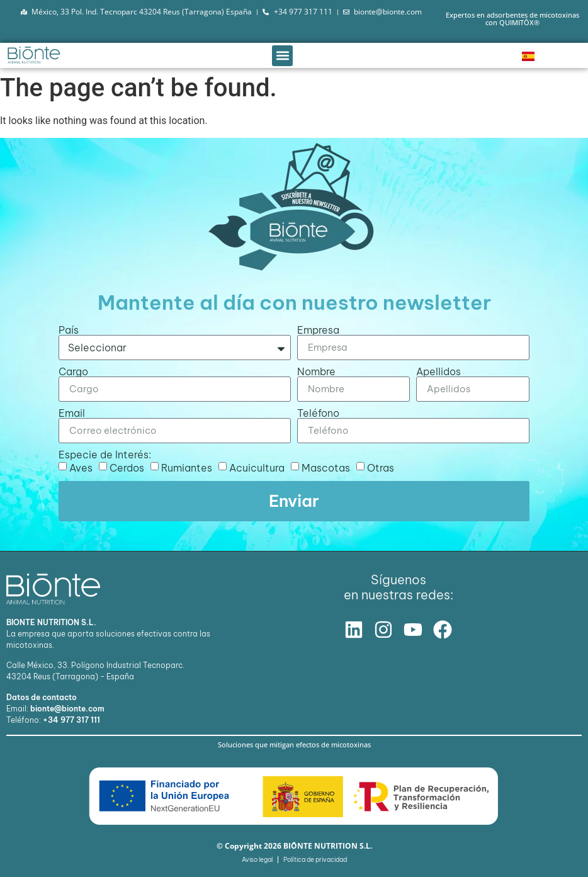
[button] (282, 56)
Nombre (316, 371)
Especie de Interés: (105, 455)
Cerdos (127, 468)
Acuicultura (257, 468)
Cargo (73, 371)
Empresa (318, 330)
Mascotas (326, 468)
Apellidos (438, 371)
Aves (81, 468)
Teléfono (318, 413)
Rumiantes (187, 468)
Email (72, 413)
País (69, 330)
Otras (381, 468)
